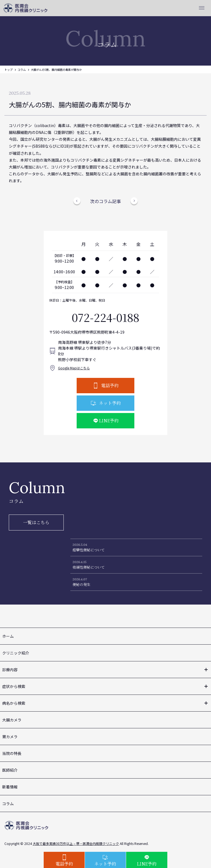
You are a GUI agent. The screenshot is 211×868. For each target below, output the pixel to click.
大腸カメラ (12, 720)
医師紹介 (10, 770)
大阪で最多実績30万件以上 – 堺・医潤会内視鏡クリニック (76, 843)
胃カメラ (10, 737)
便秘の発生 (81, 584)
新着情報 (10, 787)
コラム (22, 70)
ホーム (8, 636)
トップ (9, 70)
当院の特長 (12, 753)
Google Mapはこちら (74, 368)
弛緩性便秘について (89, 567)
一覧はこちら (36, 522)
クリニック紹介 (16, 653)
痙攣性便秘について (89, 550)
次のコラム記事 (105, 201)
